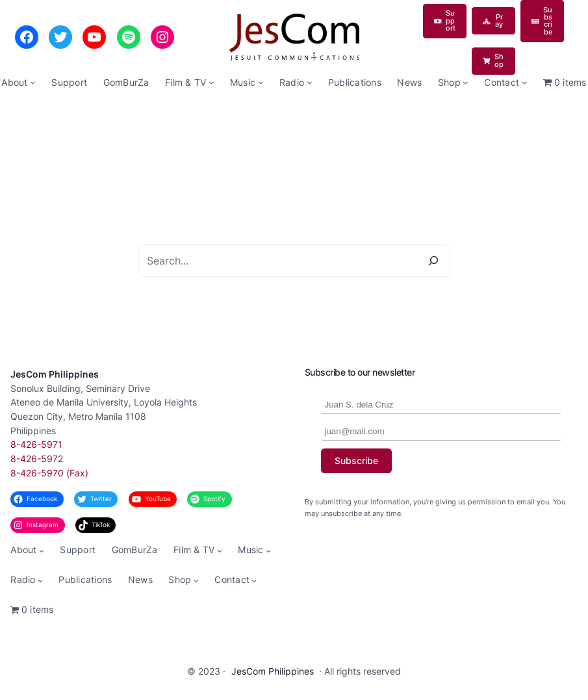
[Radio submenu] (310, 82)
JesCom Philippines (55, 374)
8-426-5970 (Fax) (49, 473)
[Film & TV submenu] (211, 82)
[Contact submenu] (525, 82)
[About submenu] (33, 82)
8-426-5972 (37, 459)
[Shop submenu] (466, 82)
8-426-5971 (36, 445)
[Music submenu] (261, 82)
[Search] (433, 261)
